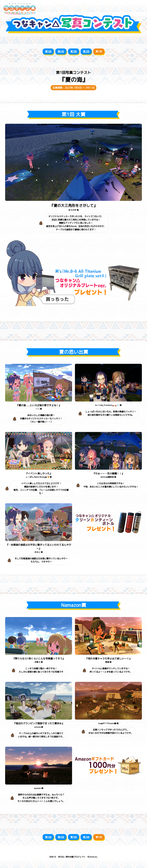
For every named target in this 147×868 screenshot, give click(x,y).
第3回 (74, 51)
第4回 (61, 51)
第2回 (86, 51)
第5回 (48, 51)
